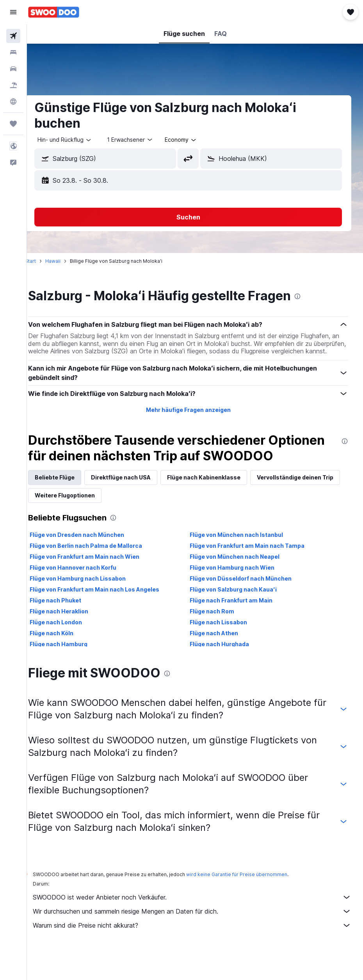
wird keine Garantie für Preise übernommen (250, 898)
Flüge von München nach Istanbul (243, 558)
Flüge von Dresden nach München (91, 558)
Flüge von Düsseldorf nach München (248, 602)
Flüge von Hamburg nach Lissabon (91, 602)
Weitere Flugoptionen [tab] (171, 519)
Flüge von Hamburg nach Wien (239, 591)
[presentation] (311, 296)
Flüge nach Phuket (69, 624)
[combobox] (195, 140)
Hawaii (67, 261)
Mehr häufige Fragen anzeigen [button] (195, 418)
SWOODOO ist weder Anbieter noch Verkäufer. (199, 921)
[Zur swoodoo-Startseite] (54, 12)
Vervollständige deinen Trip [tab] (87, 519)
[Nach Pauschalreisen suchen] (13, 85)
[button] (13, 12)
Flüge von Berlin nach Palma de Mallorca (100, 569)
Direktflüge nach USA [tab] (134, 501)
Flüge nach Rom (219, 635)
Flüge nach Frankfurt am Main (238, 624)
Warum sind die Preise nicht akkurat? (199, 949)
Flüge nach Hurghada (226, 667)
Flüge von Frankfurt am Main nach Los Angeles (108, 613)
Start (44, 261)
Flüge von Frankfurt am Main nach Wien (98, 580)
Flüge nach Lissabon (225, 646)
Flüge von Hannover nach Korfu (87, 591)
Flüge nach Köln (65, 657)
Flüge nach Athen (221, 657)
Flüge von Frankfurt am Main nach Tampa (254, 569)
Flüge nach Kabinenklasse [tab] (217, 501)
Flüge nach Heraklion (73, 635)
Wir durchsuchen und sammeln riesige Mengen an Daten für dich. (199, 935)
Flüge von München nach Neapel (242, 580)
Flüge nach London (69, 646)
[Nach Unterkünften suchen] (13, 52)
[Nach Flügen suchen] (13, 36)
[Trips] (13, 124)
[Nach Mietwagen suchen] (13, 69)
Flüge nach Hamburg (72, 667)
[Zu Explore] (13, 102)
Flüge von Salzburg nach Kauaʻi (240, 613)
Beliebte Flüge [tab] (68, 501)
